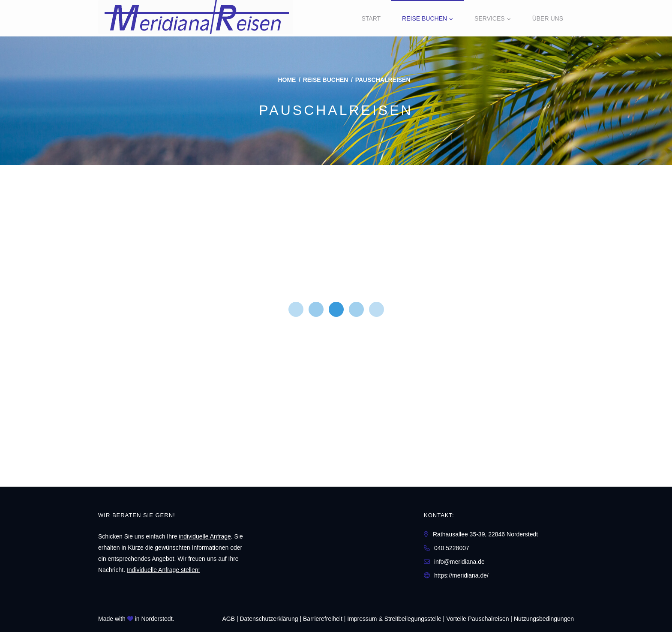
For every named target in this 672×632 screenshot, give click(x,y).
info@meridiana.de (459, 562)
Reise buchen (424, 18)
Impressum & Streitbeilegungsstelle (394, 619)
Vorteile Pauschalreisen (477, 619)
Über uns (548, 18)
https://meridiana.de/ (461, 575)
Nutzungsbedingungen (544, 619)
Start (371, 18)
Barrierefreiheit (323, 619)
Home (287, 80)
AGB (228, 619)
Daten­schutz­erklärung (269, 619)
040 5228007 (452, 548)
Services (490, 18)
